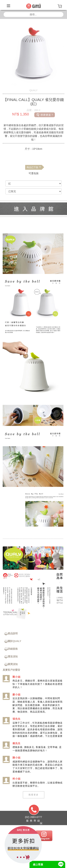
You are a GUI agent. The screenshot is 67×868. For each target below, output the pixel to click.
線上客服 (38, 864)
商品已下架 (34, 167)
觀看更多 (34, 795)
